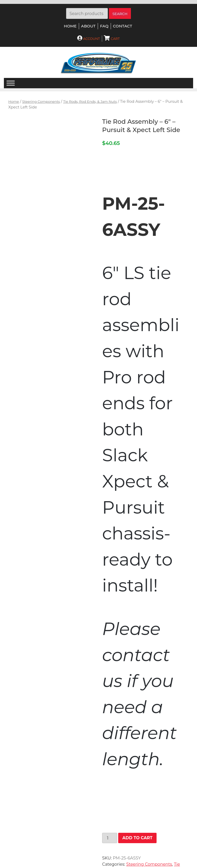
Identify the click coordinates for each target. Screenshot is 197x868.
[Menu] (11, 83)
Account (89, 39)
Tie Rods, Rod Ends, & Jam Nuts (90, 101)
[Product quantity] (110, 838)
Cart (112, 39)
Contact (123, 26)
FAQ (104, 26)
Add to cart (137, 838)
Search (120, 14)
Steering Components (41, 101)
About (88, 26)
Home (70, 26)
